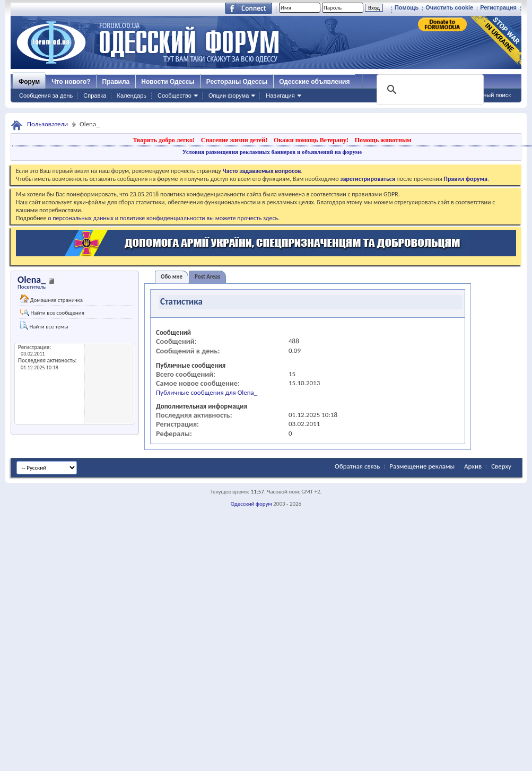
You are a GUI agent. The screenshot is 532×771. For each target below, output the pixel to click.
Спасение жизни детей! (234, 140)
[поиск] (429, 90)
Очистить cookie (449, 7)
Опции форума (229, 96)
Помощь (407, 7)
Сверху (501, 466)
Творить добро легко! (164, 140)
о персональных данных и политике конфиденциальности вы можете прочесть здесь (163, 218)
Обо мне (172, 277)
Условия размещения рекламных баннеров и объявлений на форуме (272, 152)
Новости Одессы (168, 82)
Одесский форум (251, 504)
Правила (116, 82)
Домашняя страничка (51, 299)
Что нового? (71, 82)
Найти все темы (44, 326)
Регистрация (498, 7)
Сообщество (175, 96)
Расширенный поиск (483, 95)
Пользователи (47, 124)
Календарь (132, 96)
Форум (29, 82)
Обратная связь (357, 466)
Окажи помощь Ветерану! (311, 140)
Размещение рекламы (422, 466)
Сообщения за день (46, 96)
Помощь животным (383, 140)
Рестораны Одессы (237, 82)
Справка (95, 96)
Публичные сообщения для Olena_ (207, 392)
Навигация (280, 96)
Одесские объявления (314, 82)
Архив (473, 466)
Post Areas (207, 277)
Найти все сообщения (52, 313)
